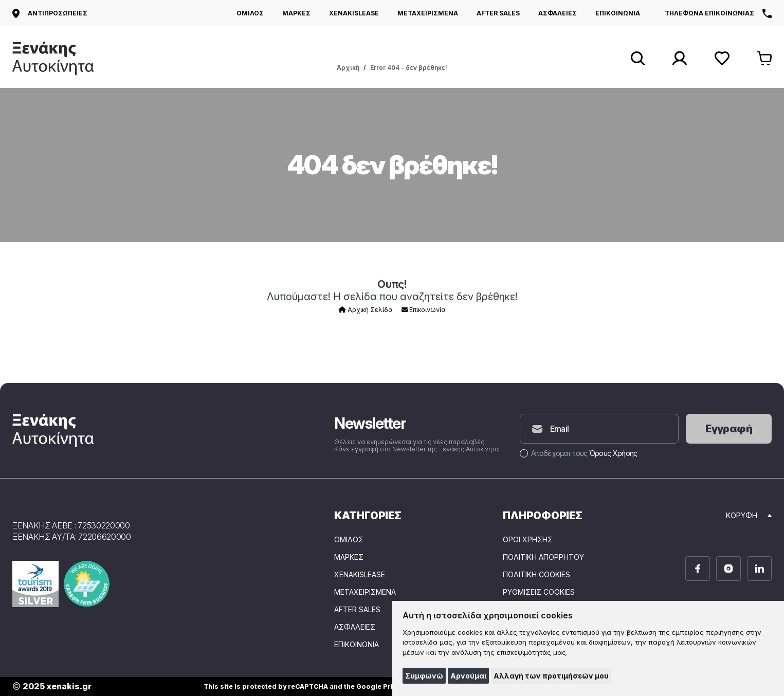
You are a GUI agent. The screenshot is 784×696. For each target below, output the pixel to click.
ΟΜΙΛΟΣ (250, 13)
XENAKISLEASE (354, 13)
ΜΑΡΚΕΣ (296, 13)
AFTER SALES (498, 13)
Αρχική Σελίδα (366, 310)
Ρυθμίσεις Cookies (539, 592)
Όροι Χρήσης (528, 540)
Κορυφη (749, 515)
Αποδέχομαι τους (578, 453)
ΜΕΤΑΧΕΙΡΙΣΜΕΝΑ (428, 13)
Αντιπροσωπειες (50, 13)
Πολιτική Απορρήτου (543, 557)
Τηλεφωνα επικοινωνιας (718, 13)
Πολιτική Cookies (536, 575)
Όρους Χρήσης (613, 453)
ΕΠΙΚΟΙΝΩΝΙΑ (618, 13)
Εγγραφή (729, 429)
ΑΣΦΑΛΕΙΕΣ (558, 13)
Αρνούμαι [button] (468, 676)
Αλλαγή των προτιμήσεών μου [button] (551, 676)
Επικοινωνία (423, 310)
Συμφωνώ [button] (424, 676)
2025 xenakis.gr (52, 686)
